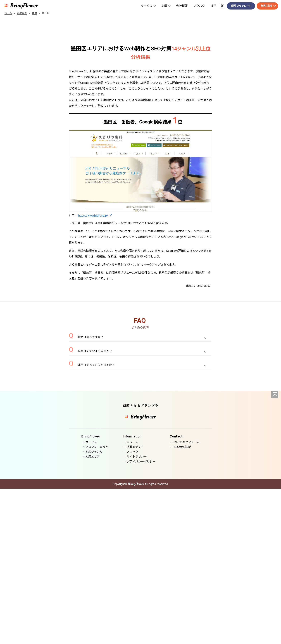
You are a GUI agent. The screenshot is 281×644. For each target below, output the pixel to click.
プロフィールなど (97, 602)
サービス (148, 6)
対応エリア (93, 612)
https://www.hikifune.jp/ (93, 216)
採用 (213, 6)
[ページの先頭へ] (275, 550)
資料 (241, 6)
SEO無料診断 (182, 602)
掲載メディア (135, 602)
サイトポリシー (137, 612)
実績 (166, 6)
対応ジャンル (94, 607)
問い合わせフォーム (187, 597)
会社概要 (182, 6)
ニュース (132, 597)
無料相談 (266, 6)
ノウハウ (199, 6)
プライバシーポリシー (141, 617)
